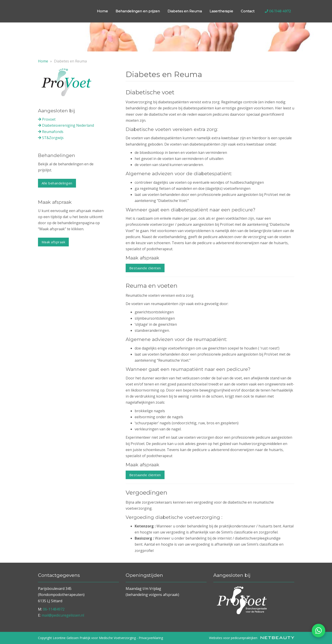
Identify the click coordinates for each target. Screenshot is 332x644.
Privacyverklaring (151, 638)
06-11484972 (54, 609)
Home (102, 11)
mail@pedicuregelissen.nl (63, 615)
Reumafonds (51, 132)
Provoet (47, 119)
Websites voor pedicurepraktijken (252, 638)
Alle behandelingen (57, 183)
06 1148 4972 (278, 11)
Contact (248, 11)
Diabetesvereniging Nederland (66, 125)
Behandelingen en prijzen (138, 11)
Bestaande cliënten (145, 268)
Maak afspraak (53, 242)
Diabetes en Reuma (185, 11)
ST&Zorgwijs (51, 138)
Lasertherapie (221, 11)
